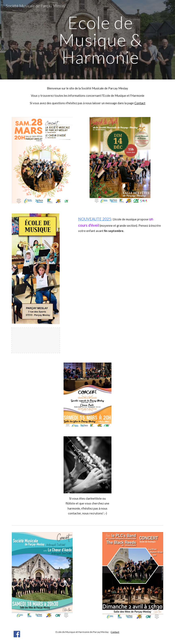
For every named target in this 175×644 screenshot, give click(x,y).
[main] (100, 40)
